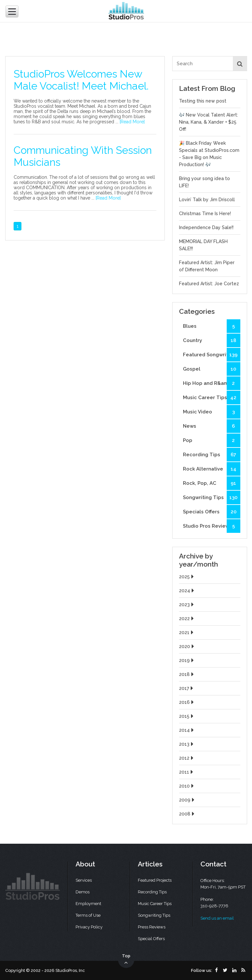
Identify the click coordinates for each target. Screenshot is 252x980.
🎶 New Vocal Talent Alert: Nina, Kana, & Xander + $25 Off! (209, 122)
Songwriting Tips (212, 497)
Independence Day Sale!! (206, 227)
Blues (212, 326)
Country (212, 340)
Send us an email (217, 918)
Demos (83, 892)
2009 (187, 800)
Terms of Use (88, 915)
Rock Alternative (212, 469)
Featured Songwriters (212, 355)
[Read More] (132, 122)
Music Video (212, 412)
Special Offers (151, 939)
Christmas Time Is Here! (205, 214)
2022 (187, 619)
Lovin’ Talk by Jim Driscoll (207, 200)
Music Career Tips (212, 398)
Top (126, 960)
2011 (187, 772)
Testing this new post (203, 101)
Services (84, 880)
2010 (187, 786)
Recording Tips (212, 455)
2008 (187, 814)
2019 (187, 660)
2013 (187, 744)
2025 (187, 577)
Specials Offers (212, 512)
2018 (187, 674)
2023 (187, 605)
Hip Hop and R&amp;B (212, 383)
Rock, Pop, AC (212, 483)
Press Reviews (152, 927)
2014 (187, 730)
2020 (187, 646)
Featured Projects (155, 880)
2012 (187, 758)
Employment (88, 904)
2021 (187, 632)
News (212, 426)
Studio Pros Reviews (212, 526)
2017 (187, 688)
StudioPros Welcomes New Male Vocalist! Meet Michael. (81, 80)
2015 (187, 716)
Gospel (212, 369)
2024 (187, 591)
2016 (187, 702)
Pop (212, 440)
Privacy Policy (89, 927)
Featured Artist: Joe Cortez (209, 284)
